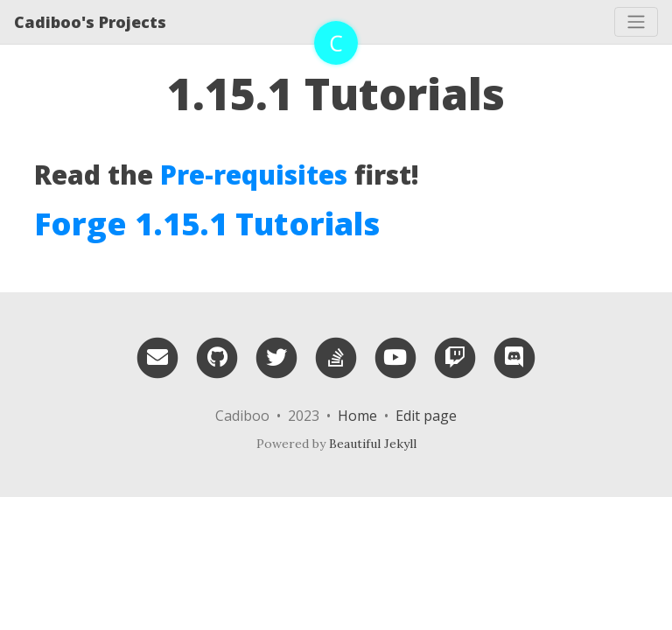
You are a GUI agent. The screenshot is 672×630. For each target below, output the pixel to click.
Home (357, 416)
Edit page (426, 416)
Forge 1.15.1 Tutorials (207, 224)
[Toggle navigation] (636, 22)
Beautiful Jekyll (373, 444)
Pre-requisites (254, 175)
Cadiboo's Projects (90, 22)
